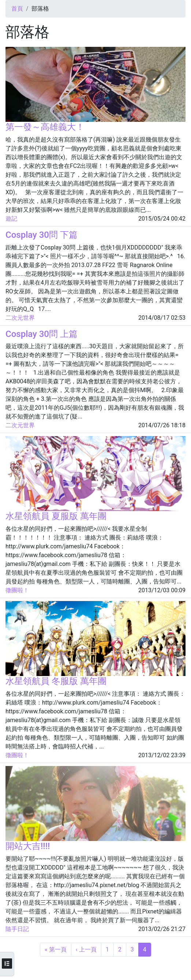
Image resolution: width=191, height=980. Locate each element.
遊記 (11, 219)
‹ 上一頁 (86, 949)
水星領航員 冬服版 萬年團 (56, 681)
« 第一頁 (55, 949)
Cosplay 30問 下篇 (42, 235)
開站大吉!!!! (28, 846)
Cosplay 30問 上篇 (42, 334)
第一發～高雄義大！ (45, 127)
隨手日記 (17, 929)
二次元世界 (20, 318)
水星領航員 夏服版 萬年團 (56, 516)
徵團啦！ (17, 590)
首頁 (17, 9)
